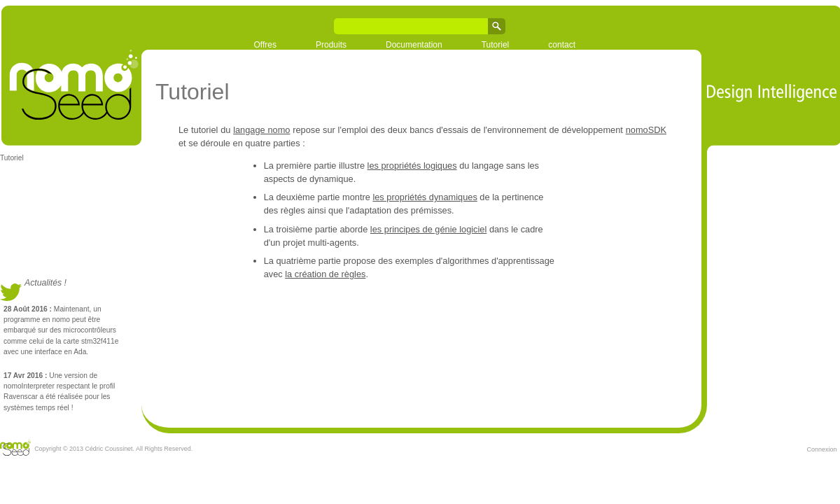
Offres (265, 45)
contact (562, 45)
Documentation (414, 45)
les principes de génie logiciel (428, 229)
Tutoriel (496, 45)
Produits (331, 45)
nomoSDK (646, 130)
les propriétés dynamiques (425, 197)
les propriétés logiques (412, 166)
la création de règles (325, 274)
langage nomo (261, 130)
